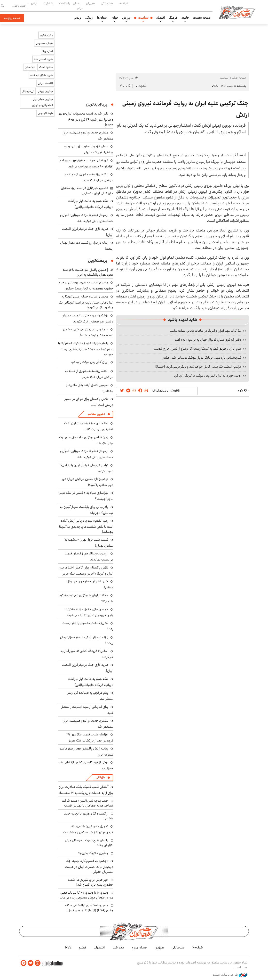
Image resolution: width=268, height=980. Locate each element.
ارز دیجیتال (28, 91)
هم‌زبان (91, 3)
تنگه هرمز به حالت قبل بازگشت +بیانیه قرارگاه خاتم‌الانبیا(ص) (90, 204)
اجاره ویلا (48, 51)
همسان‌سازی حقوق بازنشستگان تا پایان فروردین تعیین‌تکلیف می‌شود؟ (89, 612)
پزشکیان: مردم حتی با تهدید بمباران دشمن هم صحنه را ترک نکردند (87, 318)
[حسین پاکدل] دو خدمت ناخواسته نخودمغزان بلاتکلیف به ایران (88, 272)
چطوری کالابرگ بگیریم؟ (93, 853)
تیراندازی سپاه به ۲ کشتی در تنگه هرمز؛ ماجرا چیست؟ (86, 496)
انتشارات (48, 3)
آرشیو (34, 3)
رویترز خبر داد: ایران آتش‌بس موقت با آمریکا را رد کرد (208, 376)
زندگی (89, 18)
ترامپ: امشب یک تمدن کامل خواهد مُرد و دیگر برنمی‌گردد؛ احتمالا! (198, 367)
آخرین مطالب (96, 414)
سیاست (143, 18)
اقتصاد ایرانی (45, 83)
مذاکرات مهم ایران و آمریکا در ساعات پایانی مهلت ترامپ (205, 331)
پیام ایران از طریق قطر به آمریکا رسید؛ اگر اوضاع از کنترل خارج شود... (198, 349)
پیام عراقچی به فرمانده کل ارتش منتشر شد (90, 696)
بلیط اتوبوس (45, 113)
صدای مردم (78, 5)
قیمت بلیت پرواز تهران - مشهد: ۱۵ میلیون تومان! (89, 543)
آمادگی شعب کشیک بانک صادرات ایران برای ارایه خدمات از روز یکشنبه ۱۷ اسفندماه (86, 790)
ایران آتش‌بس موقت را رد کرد (90, 362)
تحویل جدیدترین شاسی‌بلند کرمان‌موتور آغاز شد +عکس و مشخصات (88, 829)
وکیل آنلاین (46, 35)
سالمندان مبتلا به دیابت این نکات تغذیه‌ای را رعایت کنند (89, 426)
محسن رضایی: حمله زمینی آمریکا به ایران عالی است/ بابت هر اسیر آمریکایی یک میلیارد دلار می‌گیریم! (86, 302)
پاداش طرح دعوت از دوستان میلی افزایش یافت (89, 843)
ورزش (126, 18)
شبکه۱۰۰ (124, 3)
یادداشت (65, 3)
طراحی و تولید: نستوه (230, 975)
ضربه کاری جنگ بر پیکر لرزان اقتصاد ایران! (88, 232)
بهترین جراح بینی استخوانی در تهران (42, 102)
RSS (68, 947)
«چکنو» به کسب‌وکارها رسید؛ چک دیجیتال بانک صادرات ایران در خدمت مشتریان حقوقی (89, 866)
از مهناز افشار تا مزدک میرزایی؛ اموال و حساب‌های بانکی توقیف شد (87, 218)
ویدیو (78, 18)
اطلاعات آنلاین (237, 12)
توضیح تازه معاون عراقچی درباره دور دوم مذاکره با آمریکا (88, 482)
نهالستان (30, 67)
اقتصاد (161, 18)
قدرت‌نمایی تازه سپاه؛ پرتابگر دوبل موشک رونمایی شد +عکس (201, 358)
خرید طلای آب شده (42, 75)
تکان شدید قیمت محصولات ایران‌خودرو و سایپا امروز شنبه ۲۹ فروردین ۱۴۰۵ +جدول (86, 119)
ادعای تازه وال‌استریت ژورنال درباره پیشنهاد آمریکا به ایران (89, 149)
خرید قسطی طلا (43, 59)
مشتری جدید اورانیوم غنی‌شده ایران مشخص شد (88, 136)
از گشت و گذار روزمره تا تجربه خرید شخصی (89, 816)
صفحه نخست (202, 18)
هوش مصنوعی (44, 43)
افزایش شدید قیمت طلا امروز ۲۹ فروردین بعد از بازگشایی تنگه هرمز (90, 737)
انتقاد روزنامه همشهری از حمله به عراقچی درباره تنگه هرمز (89, 177)
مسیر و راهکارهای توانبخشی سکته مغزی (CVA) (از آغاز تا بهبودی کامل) (89, 908)
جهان (115, 18)
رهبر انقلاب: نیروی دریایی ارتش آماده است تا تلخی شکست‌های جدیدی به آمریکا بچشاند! (86, 526)
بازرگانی (100, 778)
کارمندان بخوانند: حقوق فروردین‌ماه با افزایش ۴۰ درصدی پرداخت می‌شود (86, 163)
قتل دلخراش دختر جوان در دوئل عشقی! (90, 584)
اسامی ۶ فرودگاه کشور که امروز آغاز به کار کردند (87, 654)
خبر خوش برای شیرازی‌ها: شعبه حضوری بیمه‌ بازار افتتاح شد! (91, 882)
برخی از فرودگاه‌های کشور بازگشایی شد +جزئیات (86, 765)
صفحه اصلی (239, 78)
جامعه (185, 18)
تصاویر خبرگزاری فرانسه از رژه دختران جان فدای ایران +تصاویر (87, 190)
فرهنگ (173, 18)
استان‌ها (102, 18)
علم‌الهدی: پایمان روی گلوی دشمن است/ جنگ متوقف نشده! (88, 332)
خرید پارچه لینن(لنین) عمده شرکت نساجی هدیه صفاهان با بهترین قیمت (87, 803)
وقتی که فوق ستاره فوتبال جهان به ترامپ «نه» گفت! (207, 340)
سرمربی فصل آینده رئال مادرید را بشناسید (90, 388)
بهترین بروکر (46, 91)
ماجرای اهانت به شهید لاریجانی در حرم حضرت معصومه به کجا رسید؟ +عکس (86, 285)
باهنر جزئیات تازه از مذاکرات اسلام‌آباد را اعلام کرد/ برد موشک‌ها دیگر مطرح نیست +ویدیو (86, 349)
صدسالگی (107, 3)
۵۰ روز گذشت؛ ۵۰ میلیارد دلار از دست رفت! (87, 626)
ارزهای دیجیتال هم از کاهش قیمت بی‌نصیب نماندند (89, 556)
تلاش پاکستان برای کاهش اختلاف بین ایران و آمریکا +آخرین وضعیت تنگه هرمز (86, 571)
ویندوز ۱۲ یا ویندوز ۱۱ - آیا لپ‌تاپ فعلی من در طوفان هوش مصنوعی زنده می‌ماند (86, 895)
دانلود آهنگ (46, 67)
